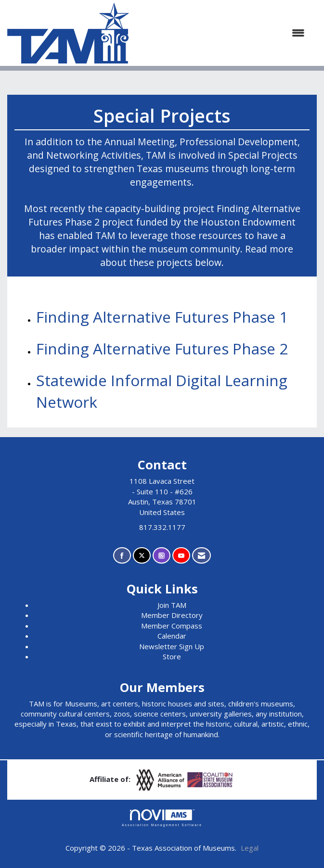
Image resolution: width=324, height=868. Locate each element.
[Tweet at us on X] (142, 556)
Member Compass (172, 626)
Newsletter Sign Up (172, 646)
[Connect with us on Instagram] (162, 556)
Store (172, 656)
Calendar (172, 636)
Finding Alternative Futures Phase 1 (162, 317)
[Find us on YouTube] (181, 556)
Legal (250, 848)
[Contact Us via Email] (201, 556)
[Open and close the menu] (222, 33)
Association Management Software (162, 818)
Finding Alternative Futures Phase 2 (162, 348)
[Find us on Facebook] (122, 556)
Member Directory (172, 615)
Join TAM (172, 605)
